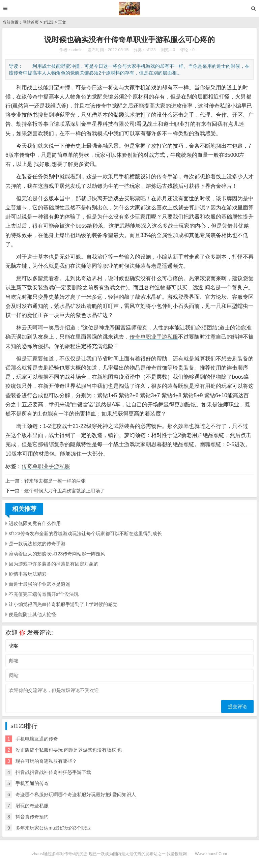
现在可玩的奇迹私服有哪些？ (46, 761)
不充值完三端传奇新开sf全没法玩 (44, 594)
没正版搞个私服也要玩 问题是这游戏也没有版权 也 (69, 750)
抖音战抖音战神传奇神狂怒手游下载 (53, 772)
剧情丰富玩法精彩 (28, 574)
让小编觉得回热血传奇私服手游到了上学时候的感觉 (63, 604)
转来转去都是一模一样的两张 (55, 481)
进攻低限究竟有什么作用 (35, 523)
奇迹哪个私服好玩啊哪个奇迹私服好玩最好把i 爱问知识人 (76, 794)
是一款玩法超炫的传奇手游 (37, 544)
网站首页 (31, 22)
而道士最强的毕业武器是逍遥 (39, 584)
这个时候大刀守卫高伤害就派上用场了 (64, 491)
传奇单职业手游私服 (154, 337)
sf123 (48, 22)
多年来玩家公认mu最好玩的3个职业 (53, 828)
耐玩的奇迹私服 (32, 806)
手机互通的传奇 (32, 783)
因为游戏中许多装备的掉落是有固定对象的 (54, 564)
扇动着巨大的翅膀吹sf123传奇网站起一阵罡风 (57, 554)
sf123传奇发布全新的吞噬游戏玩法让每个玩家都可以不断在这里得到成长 (85, 533)
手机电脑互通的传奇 (37, 739)
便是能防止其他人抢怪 (32, 614)
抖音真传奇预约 (32, 817)
